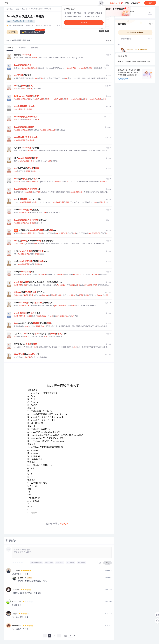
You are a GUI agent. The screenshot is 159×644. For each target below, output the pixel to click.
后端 (17, 9)
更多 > (151, 24)
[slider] (18, 563)
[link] (10, 9)
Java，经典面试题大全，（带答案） (21, 21)
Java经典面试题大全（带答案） (27, 17)
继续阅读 (65, 524)
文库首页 (10, 9)
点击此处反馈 (124, 79)
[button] (108, 41)
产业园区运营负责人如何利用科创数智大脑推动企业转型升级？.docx (135, 62)
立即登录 (84, 23)
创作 (150, 3)
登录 (101, 3)
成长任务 (136, 2)
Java (24, 9)
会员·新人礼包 (116, 3)
